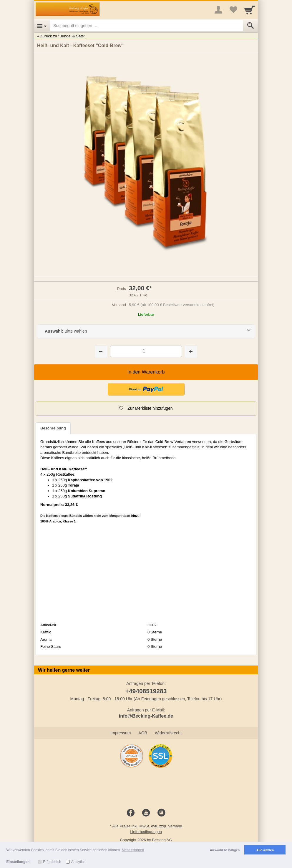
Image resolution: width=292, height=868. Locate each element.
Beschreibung (53, 428)
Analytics (78, 862)
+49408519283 (146, 691)
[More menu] (218, 10)
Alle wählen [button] (265, 850)
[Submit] (250, 26)
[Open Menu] (42, 26)
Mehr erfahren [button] (133, 850)
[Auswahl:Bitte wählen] (146, 331)
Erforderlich (52, 862)
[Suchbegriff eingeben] (146, 26)
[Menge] (146, 351)
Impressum (121, 733)
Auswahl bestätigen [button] (225, 850)
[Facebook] (131, 813)
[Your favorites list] (233, 10)
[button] (146, 409)
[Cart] (250, 10)
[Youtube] (146, 813)
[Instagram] (161, 813)
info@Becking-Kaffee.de (146, 716)
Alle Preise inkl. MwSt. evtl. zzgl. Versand (147, 826)
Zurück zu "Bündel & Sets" (63, 36)
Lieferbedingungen (146, 832)
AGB (143, 733)
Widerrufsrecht (168, 733)
